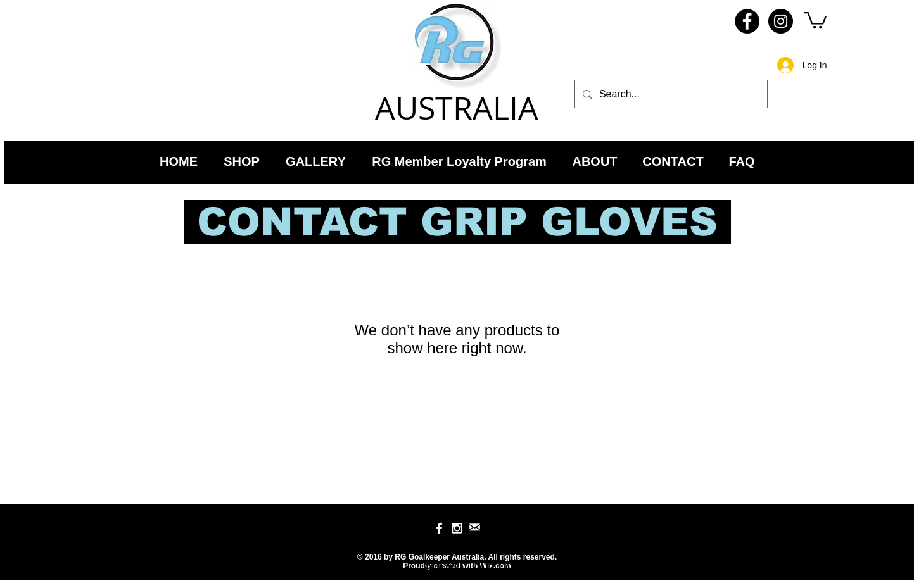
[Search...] (670, 94)
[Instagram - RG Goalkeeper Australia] (781, 21)
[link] (816, 19)
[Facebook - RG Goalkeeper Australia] (747, 21)
